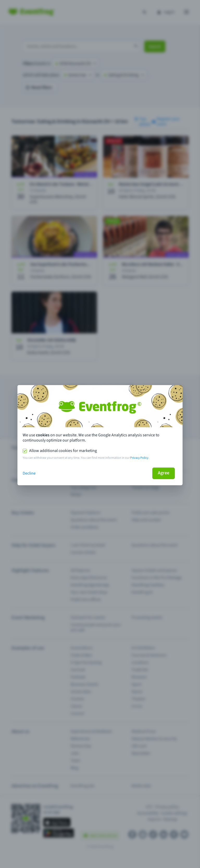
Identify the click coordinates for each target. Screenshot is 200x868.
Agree (164, 473)
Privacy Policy (139, 458)
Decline (29, 473)
